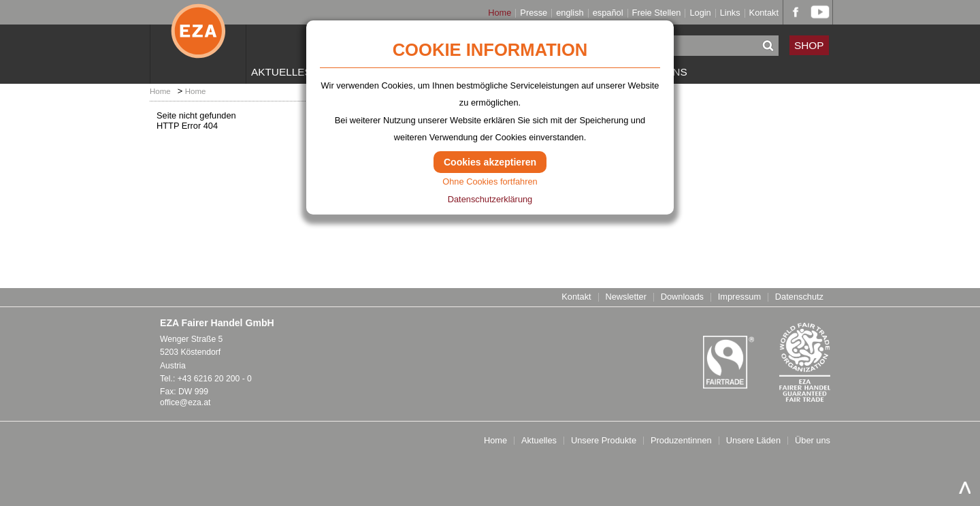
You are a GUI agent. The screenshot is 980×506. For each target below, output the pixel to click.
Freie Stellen (657, 13)
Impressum (739, 297)
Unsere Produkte (604, 441)
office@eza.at (185, 402)
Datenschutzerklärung (490, 199)
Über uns (813, 441)
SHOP (809, 45)
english (570, 13)
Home (500, 13)
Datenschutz (799, 297)
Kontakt (764, 13)
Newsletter (625, 297)
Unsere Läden (753, 441)
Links (730, 13)
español (608, 13)
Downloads (682, 297)
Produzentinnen (681, 441)
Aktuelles (281, 72)
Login (700, 13)
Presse (534, 13)
